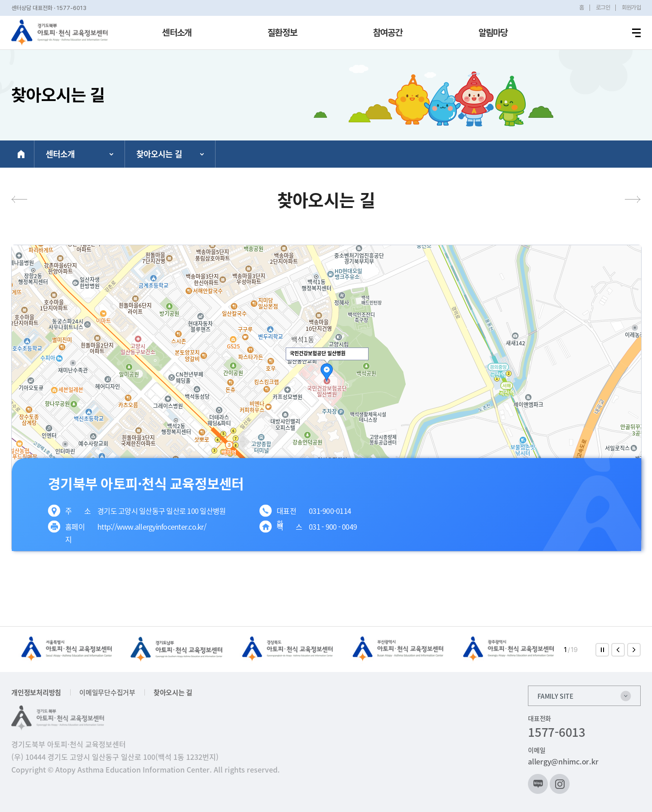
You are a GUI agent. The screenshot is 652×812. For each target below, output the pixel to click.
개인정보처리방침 (36, 692)
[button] (618, 650)
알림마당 (493, 33)
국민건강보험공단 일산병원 (318, 353)
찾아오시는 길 (173, 692)
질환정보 (282, 33)
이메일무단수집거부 (107, 692)
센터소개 (177, 33)
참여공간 (388, 33)
